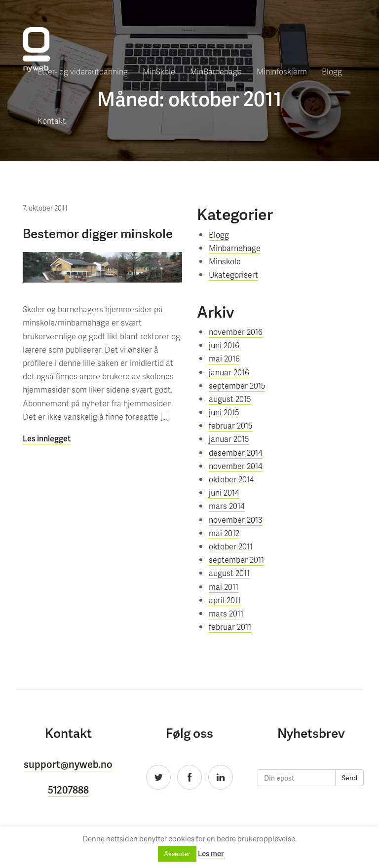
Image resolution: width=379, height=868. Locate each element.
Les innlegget (47, 438)
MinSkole (159, 71)
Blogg (332, 71)
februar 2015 (231, 425)
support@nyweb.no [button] (68, 764)
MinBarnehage (216, 71)
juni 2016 (224, 345)
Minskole (225, 261)
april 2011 (225, 600)
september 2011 (236, 560)
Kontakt (52, 121)
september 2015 (237, 385)
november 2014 (236, 466)
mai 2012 (224, 533)
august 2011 (229, 573)
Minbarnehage (235, 248)
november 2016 (236, 332)
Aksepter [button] (177, 854)
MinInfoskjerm (282, 71)
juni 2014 (224, 492)
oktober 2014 (231, 479)
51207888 (68, 790)
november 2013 (236, 520)
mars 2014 (227, 506)
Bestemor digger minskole (98, 233)
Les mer (211, 853)
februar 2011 (230, 627)
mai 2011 (224, 587)
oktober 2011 (231, 546)
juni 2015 (224, 412)
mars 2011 (226, 613)
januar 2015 (229, 439)
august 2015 (230, 399)
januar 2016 (229, 372)
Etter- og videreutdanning (83, 71)
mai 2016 (224, 358)
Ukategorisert (233, 274)
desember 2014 (236, 452)
